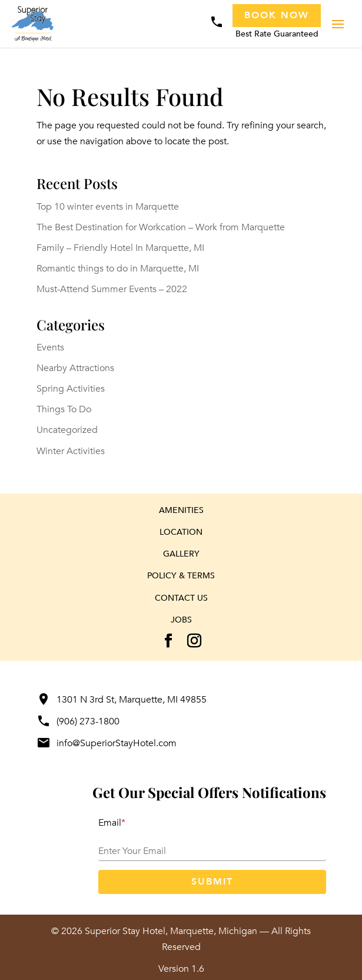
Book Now (277, 15)
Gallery (181, 554)
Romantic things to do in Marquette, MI (118, 269)
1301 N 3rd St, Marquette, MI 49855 (122, 700)
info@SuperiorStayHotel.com (107, 743)
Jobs (181, 620)
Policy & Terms (181, 576)
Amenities (181, 510)
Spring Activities (71, 389)
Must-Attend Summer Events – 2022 (112, 289)
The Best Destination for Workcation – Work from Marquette (161, 227)
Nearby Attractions (75, 368)
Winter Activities (71, 451)
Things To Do (64, 409)
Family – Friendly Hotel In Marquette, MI (120, 248)
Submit (212, 882)
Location (181, 532)
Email (112, 823)
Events (50, 347)
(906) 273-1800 (78, 721)
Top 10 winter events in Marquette (108, 207)
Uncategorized (67, 430)
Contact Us (181, 598)
